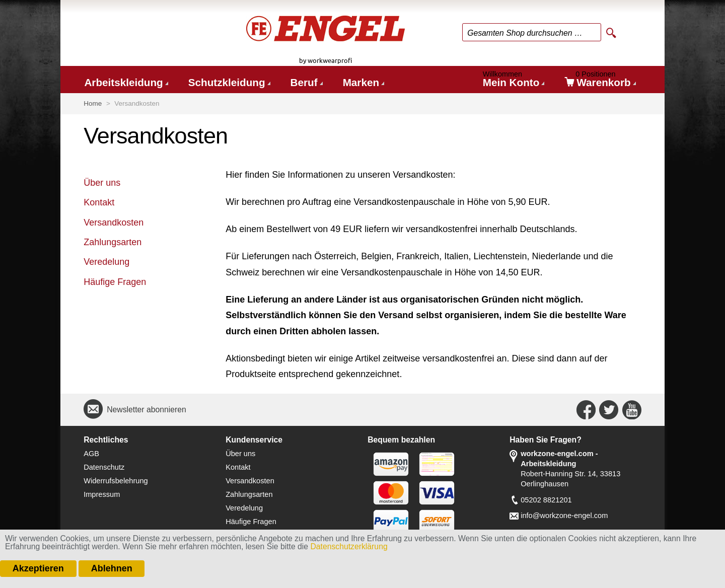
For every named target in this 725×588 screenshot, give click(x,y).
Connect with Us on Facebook (586, 410)
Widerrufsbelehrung (116, 481)
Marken (361, 82)
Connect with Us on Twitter (609, 410)
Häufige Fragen (115, 282)
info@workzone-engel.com (564, 516)
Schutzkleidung (227, 82)
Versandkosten (114, 223)
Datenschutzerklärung (349, 546)
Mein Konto (513, 81)
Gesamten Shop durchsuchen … (525, 33)
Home (93, 103)
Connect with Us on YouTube (632, 410)
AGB (91, 454)
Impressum (102, 494)
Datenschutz (104, 467)
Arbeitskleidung (123, 82)
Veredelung (106, 262)
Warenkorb (600, 81)
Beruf (304, 82)
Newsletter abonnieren (147, 410)
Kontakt (99, 202)
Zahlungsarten (113, 242)
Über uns (102, 183)
